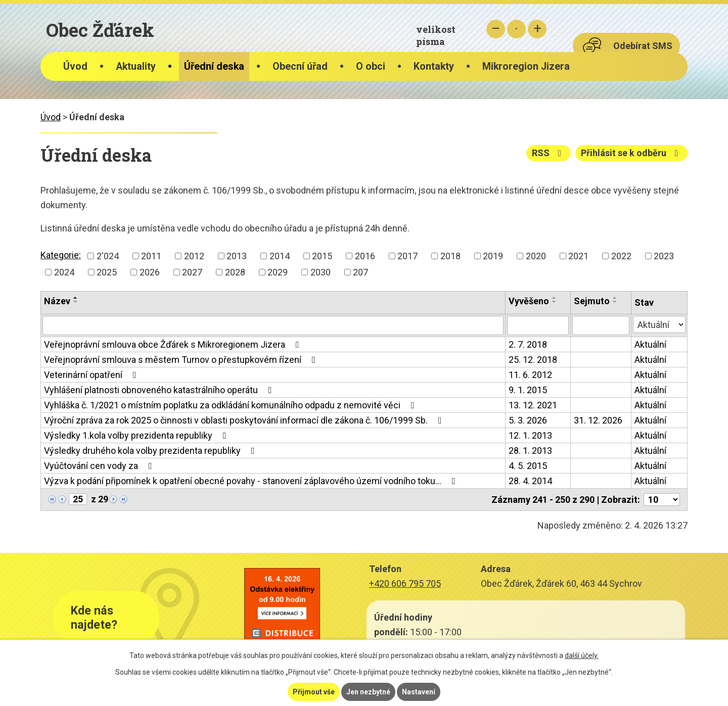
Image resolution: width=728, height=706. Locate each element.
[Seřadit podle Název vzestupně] (76, 298)
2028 (235, 272)
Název (57, 301)
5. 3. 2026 (528, 420)
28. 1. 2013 (530, 451)
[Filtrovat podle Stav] (659, 324)
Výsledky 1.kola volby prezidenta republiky (137, 435)
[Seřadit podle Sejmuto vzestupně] (615, 298)
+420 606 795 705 (405, 583)
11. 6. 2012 (530, 375)
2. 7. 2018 (528, 344)
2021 (578, 256)
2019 (493, 256)
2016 (365, 256)
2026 (150, 272)
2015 (322, 256)
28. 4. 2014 (530, 481)
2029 (278, 272)
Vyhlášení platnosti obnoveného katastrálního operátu (160, 390)
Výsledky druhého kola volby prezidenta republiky (151, 451)
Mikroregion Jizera (526, 66)
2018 (450, 256)
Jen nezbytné (368, 692)
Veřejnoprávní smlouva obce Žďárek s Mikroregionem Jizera (174, 344)
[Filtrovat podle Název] (273, 325)
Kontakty (434, 66)
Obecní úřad (300, 66)
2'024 (108, 256)
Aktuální (650, 344)
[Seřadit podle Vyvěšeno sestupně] (555, 302)
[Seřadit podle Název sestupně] (76, 302)
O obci (371, 66)
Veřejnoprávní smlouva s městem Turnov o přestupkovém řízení (182, 360)
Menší (496, 29)
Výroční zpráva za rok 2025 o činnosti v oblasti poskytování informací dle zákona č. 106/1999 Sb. (245, 420)
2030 (321, 272)
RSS (549, 153)
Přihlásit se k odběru (632, 153)
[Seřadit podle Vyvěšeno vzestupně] (555, 298)
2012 (194, 256)
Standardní (516, 29)
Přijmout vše (314, 692)
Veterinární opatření (92, 375)
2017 (407, 256)
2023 (664, 256)
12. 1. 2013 (530, 435)
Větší (537, 29)
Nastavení (419, 692)
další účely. (582, 655)
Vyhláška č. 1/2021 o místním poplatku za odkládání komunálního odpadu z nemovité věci (231, 405)
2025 (107, 272)
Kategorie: (61, 255)
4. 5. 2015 (528, 466)
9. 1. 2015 (528, 390)
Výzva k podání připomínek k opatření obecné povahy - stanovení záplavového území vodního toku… (252, 481)
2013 (237, 256)
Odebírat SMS (643, 46)
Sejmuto (592, 301)
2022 (621, 256)
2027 (192, 272)
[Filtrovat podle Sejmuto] (601, 325)
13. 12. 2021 (533, 405)
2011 (151, 256)
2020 (536, 256)
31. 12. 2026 (598, 420)
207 (360, 272)
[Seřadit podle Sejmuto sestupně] (615, 302)
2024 (64, 272)
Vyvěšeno (529, 301)
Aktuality (136, 66)
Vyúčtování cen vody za (100, 466)
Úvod (75, 66)
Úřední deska (214, 66)
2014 (280, 256)
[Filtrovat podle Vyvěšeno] (538, 325)
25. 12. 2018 (533, 360)
